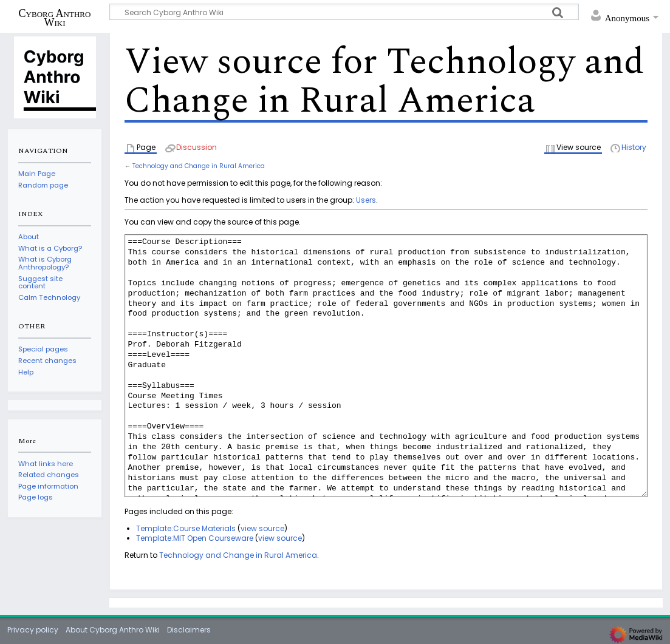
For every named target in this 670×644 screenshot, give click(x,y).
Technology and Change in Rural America (199, 166)
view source (262, 528)
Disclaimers (189, 630)
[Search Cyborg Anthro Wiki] (344, 12)
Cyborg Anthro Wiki (55, 18)
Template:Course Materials (186, 528)
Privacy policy (33, 630)
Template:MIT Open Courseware (195, 538)
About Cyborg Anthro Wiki (113, 630)
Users (366, 200)
